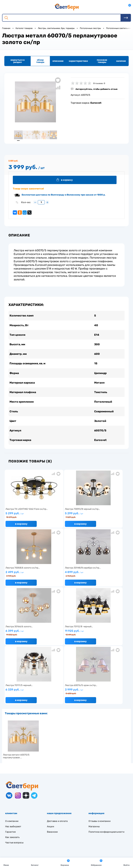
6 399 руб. (65, 577)
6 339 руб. (25, 635)
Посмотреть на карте (22, 818)
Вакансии (52, 776)
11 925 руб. (106, 577)
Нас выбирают (13, 770)
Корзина (65, 863)
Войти (127, 863)
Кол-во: (26, 203)
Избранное (97, 863)
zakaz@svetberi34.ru (22, 838)
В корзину (66, 180)
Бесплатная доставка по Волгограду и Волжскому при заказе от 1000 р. (64, 196)
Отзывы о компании (99, 765)
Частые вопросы (14, 786)
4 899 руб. (25, 577)
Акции (50, 770)
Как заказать (12, 781)
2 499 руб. (106, 518)
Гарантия (10, 776)
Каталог (35, 863)
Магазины (94, 770)
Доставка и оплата (57, 765)
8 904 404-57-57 (20, 831)
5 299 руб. (25, 518)
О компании (12, 765)
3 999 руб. (65, 635)
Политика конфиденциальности (106, 776)
